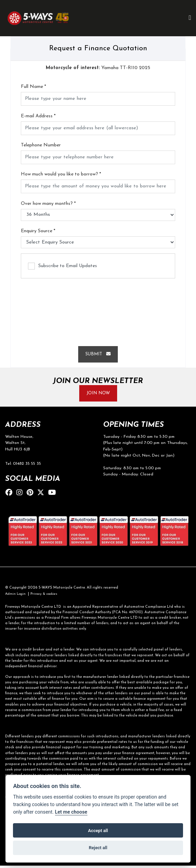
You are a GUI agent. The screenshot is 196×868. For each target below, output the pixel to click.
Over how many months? (48, 204)
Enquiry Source (38, 231)
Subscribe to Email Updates (62, 266)
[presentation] (98, 310)
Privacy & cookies (48, 597)
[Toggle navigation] (190, 18)
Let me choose (71, 812)
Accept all (98, 831)
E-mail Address (38, 116)
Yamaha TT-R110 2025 (98, 68)
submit (98, 355)
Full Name (33, 87)
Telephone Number (41, 146)
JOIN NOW (98, 394)
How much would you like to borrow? (61, 175)
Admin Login (16, 597)
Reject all (98, 848)
